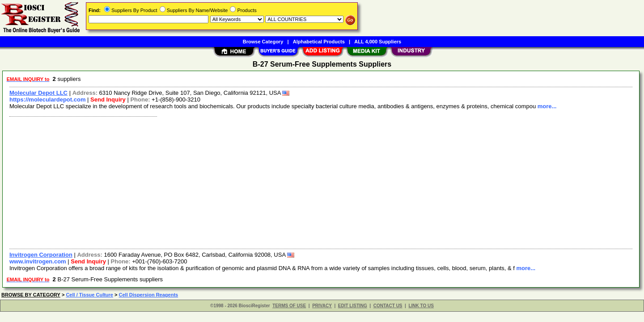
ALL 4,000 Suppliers (378, 42)
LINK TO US (421, 306)
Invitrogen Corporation (41, 255)
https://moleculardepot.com (47, 100)
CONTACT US (388, 306)
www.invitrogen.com (38, 261)
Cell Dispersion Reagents (149, 295)
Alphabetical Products (319, 42)
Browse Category (263, 42)
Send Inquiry (108, 100)
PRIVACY (322, 306)
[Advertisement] (274, 182)
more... (547, 106)
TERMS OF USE (289, 306)
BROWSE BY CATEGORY (31, 295)
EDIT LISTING (353, 306)
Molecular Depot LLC (38, 93)
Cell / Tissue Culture (89, 295)
